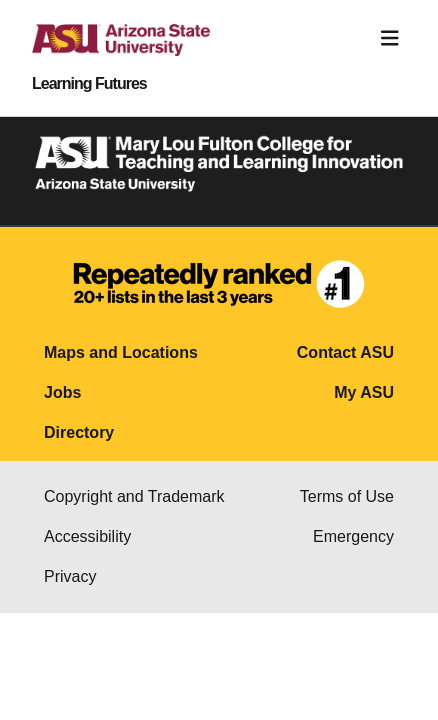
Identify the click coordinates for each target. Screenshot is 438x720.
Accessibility (87, 536)
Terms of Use (347, 496)
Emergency (353, 536)
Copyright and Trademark (134, 496)
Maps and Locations (121, 352)
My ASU (364, 392)
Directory (79, 432)
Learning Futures (89, 84)
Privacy (70, 576)
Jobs (62, 392)
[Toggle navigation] (390, 38)
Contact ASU (345, 352)
